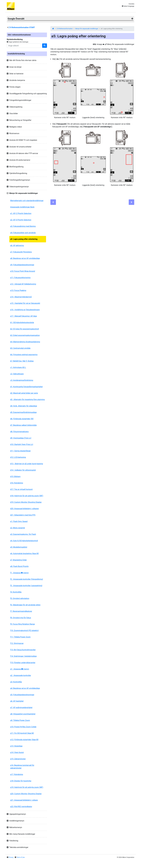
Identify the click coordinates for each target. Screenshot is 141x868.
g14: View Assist (17, 752)
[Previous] (53, 202)
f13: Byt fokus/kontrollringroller (23, 650)
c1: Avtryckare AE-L (18, 367)
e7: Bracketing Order (18, 560)
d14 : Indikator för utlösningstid (23, 470)
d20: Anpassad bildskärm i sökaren (25, 509)
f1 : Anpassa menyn (19, 573)
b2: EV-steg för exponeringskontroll (25, 329)
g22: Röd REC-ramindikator (21, 807)
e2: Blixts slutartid (18, 528)
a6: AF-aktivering (17, 246)
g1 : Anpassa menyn (20, 669)
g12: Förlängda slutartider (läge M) (24, 740)
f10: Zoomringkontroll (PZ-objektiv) (24, 631)
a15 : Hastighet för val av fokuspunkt (25, 303)
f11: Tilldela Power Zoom (20, 637)
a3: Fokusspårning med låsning (23, 226)
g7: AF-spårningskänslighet (21, 708)
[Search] (24, 46)
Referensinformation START (22, 27)
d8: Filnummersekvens (19, 432)
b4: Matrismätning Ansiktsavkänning (25, 342)
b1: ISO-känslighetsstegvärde (22, 323)
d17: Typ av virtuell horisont (21, 489)
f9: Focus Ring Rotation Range (23, 624)
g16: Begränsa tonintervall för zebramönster (22, 767)
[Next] (131, 202)
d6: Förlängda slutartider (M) (22, 419)
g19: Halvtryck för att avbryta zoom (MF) (27, 787)
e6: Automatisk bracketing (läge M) (24, 554)
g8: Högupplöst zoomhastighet (23, 714)
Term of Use (21, 857)
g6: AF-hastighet (17, 701)
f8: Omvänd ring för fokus (21, 618)
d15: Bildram (15, 477)
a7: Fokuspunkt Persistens (21, 252)
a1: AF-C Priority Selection (21, 213)
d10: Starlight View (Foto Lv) (22, 444)
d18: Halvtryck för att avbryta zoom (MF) (27, 496)
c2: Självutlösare (17, 374)
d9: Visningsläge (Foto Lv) (21, 438)
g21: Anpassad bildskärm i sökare (24, 800)
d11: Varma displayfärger (20, 451)
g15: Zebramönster (18, 759)
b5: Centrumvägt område (20, 348)
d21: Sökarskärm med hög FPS (23, 515)
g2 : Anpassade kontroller (21, 675)
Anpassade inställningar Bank (22, 207)
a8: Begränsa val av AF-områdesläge (25, 258)
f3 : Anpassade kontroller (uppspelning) (26, 586)
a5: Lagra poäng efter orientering (24, 239)
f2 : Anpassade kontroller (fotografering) (27, 579)
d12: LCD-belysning (18, 457)
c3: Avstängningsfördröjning (22, 380)
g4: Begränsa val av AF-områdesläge (25, 688)
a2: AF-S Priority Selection (21, 220)
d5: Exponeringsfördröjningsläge (23, 412)
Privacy (11, 857)
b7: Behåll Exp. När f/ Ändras (22, 361)
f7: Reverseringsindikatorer (21, 611)
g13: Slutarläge (16, 746)
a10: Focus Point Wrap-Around (23, 271)
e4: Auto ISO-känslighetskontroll (24, 541)
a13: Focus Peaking (18, 290)
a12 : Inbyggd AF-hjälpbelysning (23, 284)
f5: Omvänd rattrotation (20, 598)
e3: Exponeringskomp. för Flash (23, 534)
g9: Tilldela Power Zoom (20, 720)
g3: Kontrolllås (16, 682)
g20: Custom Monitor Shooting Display (26, 794)
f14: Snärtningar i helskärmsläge (23, 656)
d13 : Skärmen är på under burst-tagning (27, 464)
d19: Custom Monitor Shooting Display (26, 502)
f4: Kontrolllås (16, 592)
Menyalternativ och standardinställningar (27, 201)
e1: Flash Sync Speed (19, 521)
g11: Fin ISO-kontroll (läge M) (22, 733)
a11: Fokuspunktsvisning (20, 278)
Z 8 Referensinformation (65, 29)
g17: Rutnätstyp (17, 774)
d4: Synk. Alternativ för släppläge (24, 406)
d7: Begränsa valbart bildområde (23, 425)
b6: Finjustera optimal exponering (24, 355)
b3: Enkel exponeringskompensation (25, 335)
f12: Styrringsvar (17, 643)
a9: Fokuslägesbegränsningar (22, 265)
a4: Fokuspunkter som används (23, 233)
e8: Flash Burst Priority (19, 566)
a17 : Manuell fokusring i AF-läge (24, 316)
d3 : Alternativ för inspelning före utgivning (27, 400)
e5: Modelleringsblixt (19, 547)
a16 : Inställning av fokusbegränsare (25, 310)
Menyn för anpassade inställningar (87, 29)
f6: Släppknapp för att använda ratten (25, 605)
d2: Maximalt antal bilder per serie (24, 393)
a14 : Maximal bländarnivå (21, 297)
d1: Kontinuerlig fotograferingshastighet (26, 387)
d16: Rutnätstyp (17, 483)
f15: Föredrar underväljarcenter (23, 663)
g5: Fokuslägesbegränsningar (22, 695)
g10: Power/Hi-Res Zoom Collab (23, 727)
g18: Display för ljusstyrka (21, 781)
